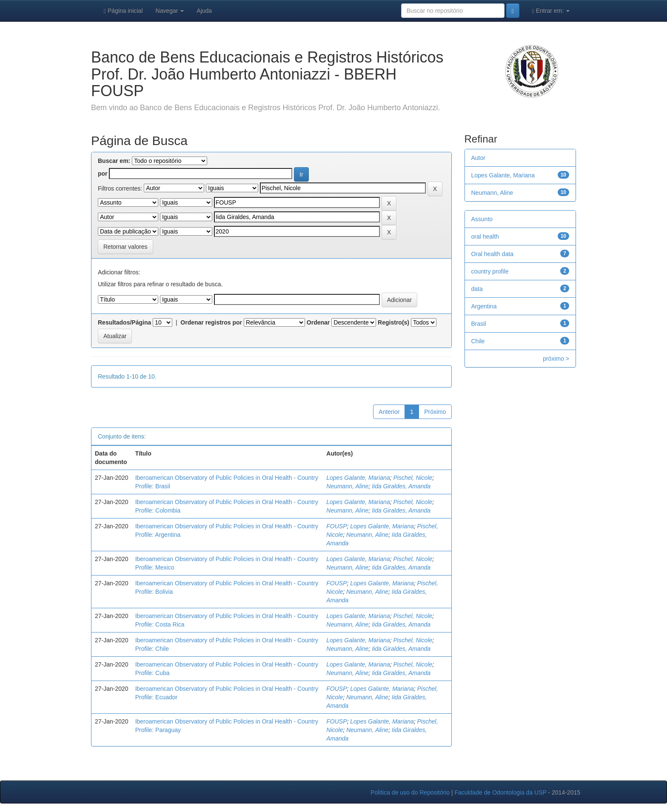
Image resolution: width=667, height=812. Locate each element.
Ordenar (318, 322)
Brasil (479, 324)
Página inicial (123, 11)
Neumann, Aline (347, 486)
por (103, 174)
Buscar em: (114, 161)
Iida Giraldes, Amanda (401, 486)
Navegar (170, 11)
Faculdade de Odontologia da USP (500, 792)
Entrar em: (551, 11)
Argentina (484, 306)
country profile (490, 271)
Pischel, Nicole (413, 478)
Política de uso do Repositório (410, 792)
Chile (478, 341)
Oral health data (493, 254)
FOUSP (336, 526)
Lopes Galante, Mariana (358, 478)
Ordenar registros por (211, 322)
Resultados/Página (124, 322)
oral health (485, 236)
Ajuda (204, 11)
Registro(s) (393, 322)
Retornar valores (125, 247)
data (477, 289)
